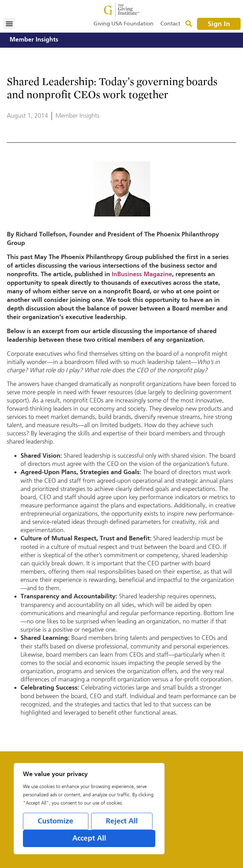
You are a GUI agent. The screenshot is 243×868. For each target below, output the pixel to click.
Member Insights (34, 40)
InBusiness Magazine (142, 274)
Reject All (122, 821)
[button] (9, 24)
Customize (56, 821)
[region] (89, 809)
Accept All (89, 838)
